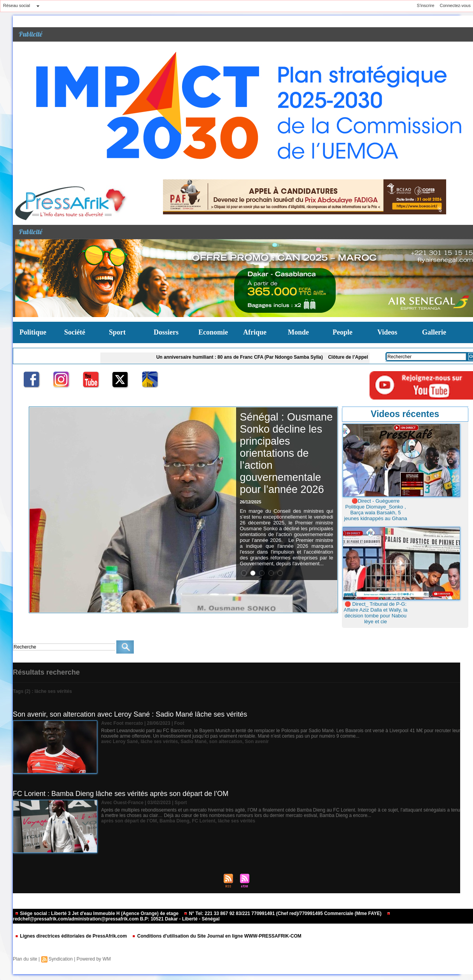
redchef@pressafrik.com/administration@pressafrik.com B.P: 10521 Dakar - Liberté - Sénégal (202, 917)
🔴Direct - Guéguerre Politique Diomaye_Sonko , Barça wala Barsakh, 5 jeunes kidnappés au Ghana (376, 510)
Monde (298, 332)
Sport (117, 332)
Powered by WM (94, 959)
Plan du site (25, 959)
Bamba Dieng (174, 821)
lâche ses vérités (159, 742)
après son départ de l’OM (129, 821)
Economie (213, 332)
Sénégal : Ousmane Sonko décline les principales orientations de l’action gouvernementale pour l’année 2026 (286, 453)
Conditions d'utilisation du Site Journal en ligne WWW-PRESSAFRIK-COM (216, 936)
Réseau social (17, 5)
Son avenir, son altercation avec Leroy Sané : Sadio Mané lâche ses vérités (130, 714)
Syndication (61, 959)
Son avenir (257, 742)
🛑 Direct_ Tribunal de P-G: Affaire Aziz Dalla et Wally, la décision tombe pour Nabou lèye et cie (376, 613)
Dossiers (166, 332)
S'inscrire (426, 5)
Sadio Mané (194, 742)
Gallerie (434, 332)
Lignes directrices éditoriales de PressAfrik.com (71, 936)
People (342, 332)
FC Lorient (203, 821)
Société (75, 332)
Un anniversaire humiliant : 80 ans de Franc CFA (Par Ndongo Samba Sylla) (242, 357)
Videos (387, 332)
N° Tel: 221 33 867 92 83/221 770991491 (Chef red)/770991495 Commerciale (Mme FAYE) (283, 913)
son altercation (226, 742)
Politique (33, 332)
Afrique (255, 332)
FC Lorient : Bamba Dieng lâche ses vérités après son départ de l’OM (121, 794)
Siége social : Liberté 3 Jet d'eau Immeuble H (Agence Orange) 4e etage (97, 913)
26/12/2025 (251, 502)
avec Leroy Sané (120, 742)
